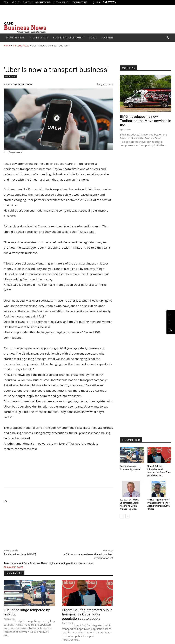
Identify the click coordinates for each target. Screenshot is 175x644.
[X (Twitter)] (171, 330)
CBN (6, 2)
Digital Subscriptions (36, 2)
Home (7, 46)
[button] (167, 38)
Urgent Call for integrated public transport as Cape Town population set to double (87, 614)
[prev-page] (122, 516)
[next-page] (128, 516)
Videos (93, 38)
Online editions (39, 38)
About (15, 2)
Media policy (61, 2)
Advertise (108, 38)
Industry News (15, 38)
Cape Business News (22, 84)
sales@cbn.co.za (13, 567)
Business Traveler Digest (69, 38)
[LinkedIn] (171, 314)
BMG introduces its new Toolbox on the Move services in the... (146, 121)
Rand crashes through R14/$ (20, 554)
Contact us (80, 2)
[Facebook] (171, 322)
